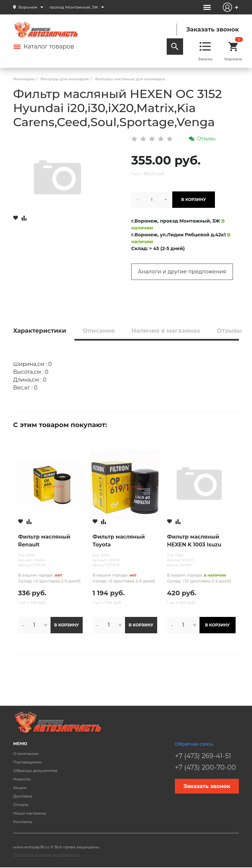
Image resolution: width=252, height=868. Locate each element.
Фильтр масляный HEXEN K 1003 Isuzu (194, 541)
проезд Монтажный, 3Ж (74, 7)
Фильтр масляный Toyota (119, 541)
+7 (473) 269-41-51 (203, 756)
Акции (20, 788)
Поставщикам (27, 762)
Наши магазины (30, 813)
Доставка (22, 796)
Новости (22, 779)
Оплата (21, 805)
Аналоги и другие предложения (182, 272)
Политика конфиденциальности (46, 854)
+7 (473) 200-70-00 (205, 767)
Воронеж (28, 7)
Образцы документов (35, 770)
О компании (26, 753)
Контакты (23, 822)
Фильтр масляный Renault (44, 541)
